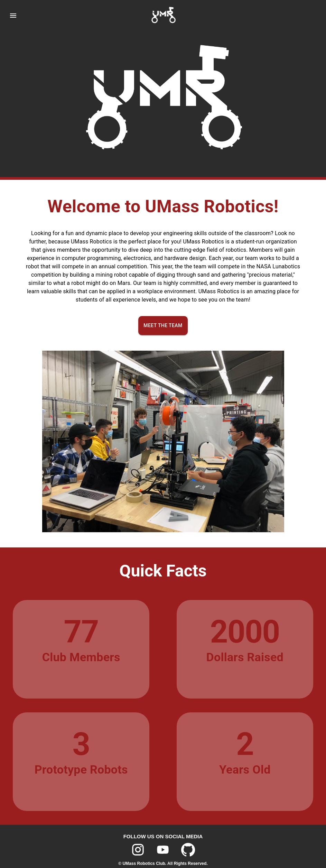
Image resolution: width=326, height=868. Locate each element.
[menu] (8, 16)
